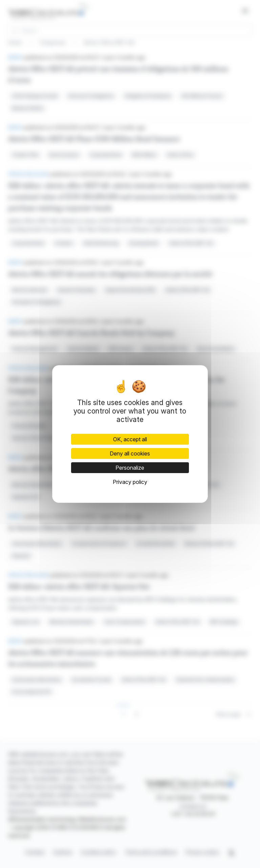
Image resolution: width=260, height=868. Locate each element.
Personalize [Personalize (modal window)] (130, 468)
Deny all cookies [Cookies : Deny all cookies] (130, 453)
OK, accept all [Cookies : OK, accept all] (130, 439)
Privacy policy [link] (130, 482)
